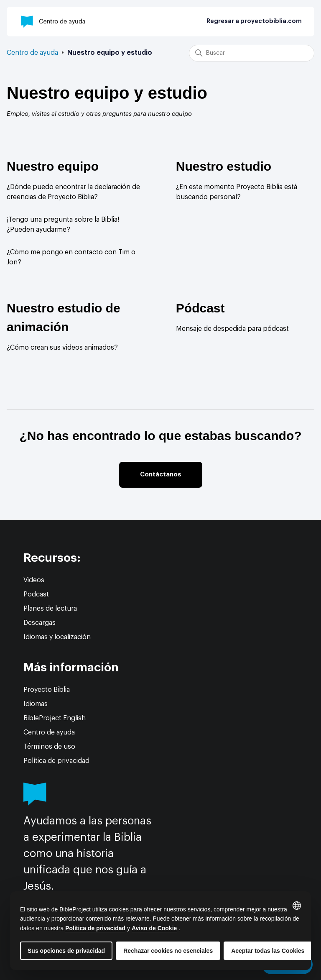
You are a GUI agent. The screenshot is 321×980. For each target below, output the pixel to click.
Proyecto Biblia (47, 690)
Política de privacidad (56, 761)
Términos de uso (49, 747)
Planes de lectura (50, 609)
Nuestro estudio (224, 166)
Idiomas (36, 704)
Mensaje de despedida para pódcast (232, 329)
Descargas (39, 623)
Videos (34, 580)
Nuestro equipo (53, 166)
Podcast (36, 594)
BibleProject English (55, 718)
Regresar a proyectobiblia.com (254, 21)
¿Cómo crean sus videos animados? (62, 348)
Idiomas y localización (57, 637)
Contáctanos (161, 475)
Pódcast (200, 308)
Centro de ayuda (32, 53)
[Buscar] (252, 53)
